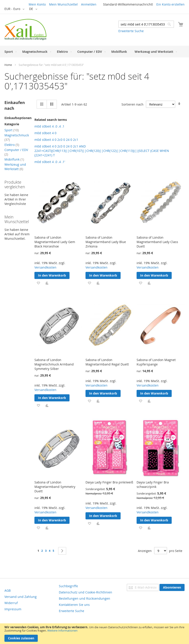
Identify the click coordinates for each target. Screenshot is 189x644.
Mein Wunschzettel (63, 4)
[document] (94, 634)
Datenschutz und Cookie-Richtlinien (86, 592)
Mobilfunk (14, 159)
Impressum (13, 609)
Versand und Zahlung (21, 597)
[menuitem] (10, 52)
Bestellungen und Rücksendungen (85, 598)
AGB (8, 590)
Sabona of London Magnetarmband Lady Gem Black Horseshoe (55, 242)
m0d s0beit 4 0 (45, 133)
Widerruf (11, 603)
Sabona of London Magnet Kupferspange (156, 362)
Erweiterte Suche (131, 31)
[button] (15, 9)
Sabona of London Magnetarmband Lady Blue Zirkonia (106, 242)
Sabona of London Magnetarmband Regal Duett (107, 362)
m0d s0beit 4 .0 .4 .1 (49, 126)
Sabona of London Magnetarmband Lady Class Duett (157, 242)
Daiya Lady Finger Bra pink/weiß (109, 482)
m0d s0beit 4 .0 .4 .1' (50, 162)
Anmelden (89, 4)
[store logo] (25, 29)
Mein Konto (37, 4)
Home (8, 65)
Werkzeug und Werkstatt (15, 167)
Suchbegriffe (68, 586)
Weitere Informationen (62, 630)
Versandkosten (45, 267)
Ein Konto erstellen (170, 4)
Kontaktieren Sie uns (74, 605)
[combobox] (146, 24)
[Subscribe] (172, 587)
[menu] (94, 52)
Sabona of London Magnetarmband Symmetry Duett (55, 487)
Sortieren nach (132, 104)
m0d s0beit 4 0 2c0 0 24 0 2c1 (56, 140)
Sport (12, 130)
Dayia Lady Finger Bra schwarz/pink (153, 484)
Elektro (12, 145)
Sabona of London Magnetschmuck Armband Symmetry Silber (54, 364)
